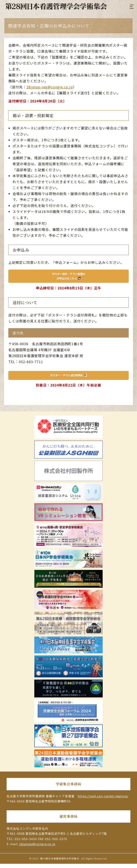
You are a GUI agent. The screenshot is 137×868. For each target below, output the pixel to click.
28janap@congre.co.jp (37, 848)
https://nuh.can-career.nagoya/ (103, 800)
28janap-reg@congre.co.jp (50, 87)
